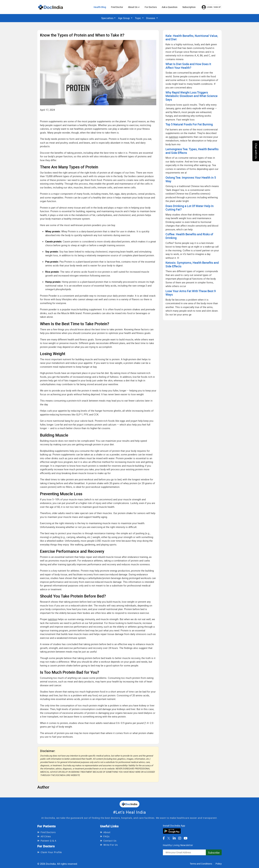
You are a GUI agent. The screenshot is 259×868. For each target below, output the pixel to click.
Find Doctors (48, 832)
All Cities (46, 836)
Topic (138, 18)
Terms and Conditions (201, 864)
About (107, 832)
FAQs (106, 836)
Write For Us (111, 845)
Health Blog (100, 7)
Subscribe (214, 853)
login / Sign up (211, 7)
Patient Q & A (48, 841)
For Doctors (151, 7)
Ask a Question (170, 7)
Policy (219, 864)
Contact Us (110, 841)
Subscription (189, 7)
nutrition (53, 619)
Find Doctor (117, 7)
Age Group (124, 18)
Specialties (107, 18)
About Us (134, 7)
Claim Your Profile (51, 852)
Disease (151, 18)
